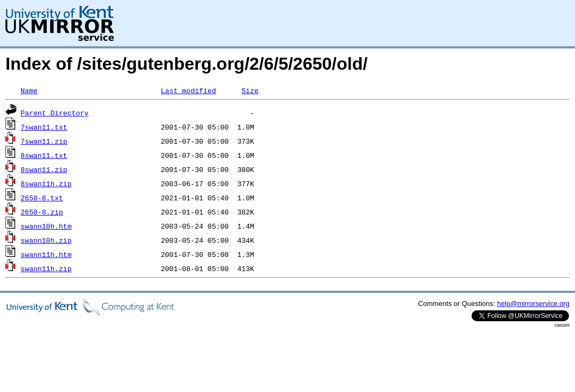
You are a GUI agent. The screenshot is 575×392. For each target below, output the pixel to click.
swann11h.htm (46, 254)
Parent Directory (55, 113)
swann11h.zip (46, 268)
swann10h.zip (46, 240)
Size (250, 90)
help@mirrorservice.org (533, 304)
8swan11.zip (44, 169)
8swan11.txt (44, 155)
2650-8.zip (42, 212)
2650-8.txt (42, 198)
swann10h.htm (46, 226)
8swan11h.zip (46, 183)
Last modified (188, 90)
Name (29, 90)
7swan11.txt (44, 127)
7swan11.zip (44, 141)
